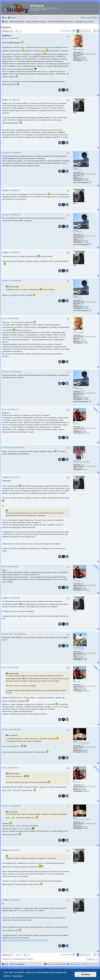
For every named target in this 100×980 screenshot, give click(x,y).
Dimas (75, 741)
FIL (74, 422)
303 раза (86, 179)
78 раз (85, 469)
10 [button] (95, 31)
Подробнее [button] (18, 976)
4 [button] (86, 31)
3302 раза (86, 433)
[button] (73, 31)
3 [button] (84, 31)
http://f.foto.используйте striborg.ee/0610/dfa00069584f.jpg (24, 940)
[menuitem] (5, 18)
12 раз (85, 658)
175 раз (86, 60)
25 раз (85, 59)
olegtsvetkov (77, 460)
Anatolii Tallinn (78, 647)
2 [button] (81, 31)
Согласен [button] (85, 974)
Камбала (6, 27)
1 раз (85, 431)
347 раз (86, 752)
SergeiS (76, 168)
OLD (75, 48)
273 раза (86, 180)
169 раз (85, 750)
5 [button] (89, 31)
